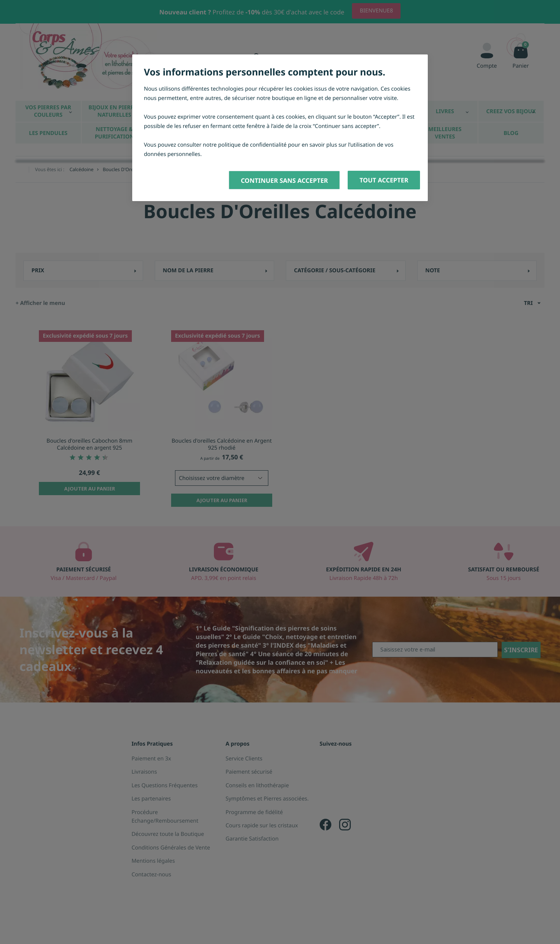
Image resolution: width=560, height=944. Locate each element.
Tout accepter (384, 180)
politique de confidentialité (252, 145)
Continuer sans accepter (284, 180)
